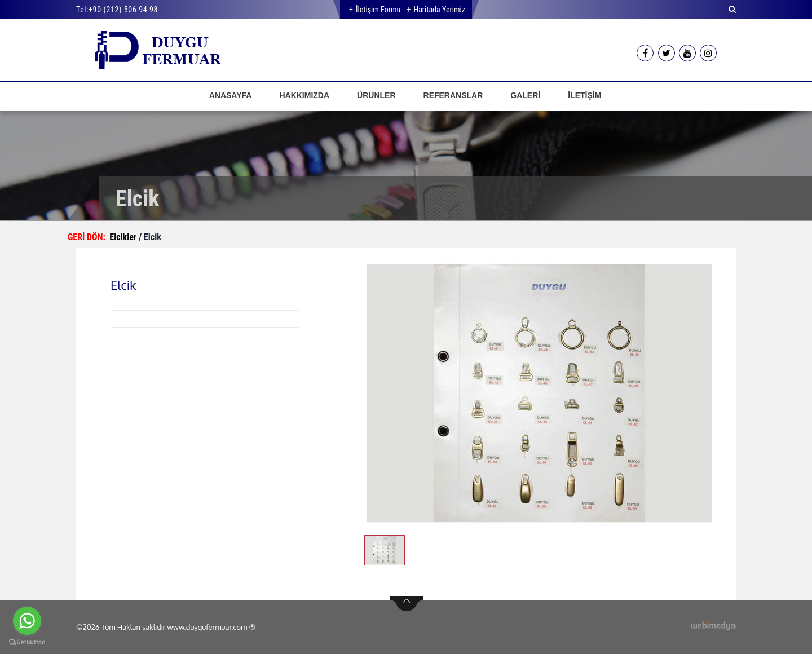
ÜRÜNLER (376, 95)
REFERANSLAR (453, 95)
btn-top (407, 604)
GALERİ (525, 95)
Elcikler (124, 237)
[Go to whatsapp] (27, 621)
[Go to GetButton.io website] (27, 642)
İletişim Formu (378, 10)
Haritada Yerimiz (439, 10)
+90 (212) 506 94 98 (123, 10)
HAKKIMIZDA (304, 95)
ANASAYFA (231, 95)
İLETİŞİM (584, 95)
